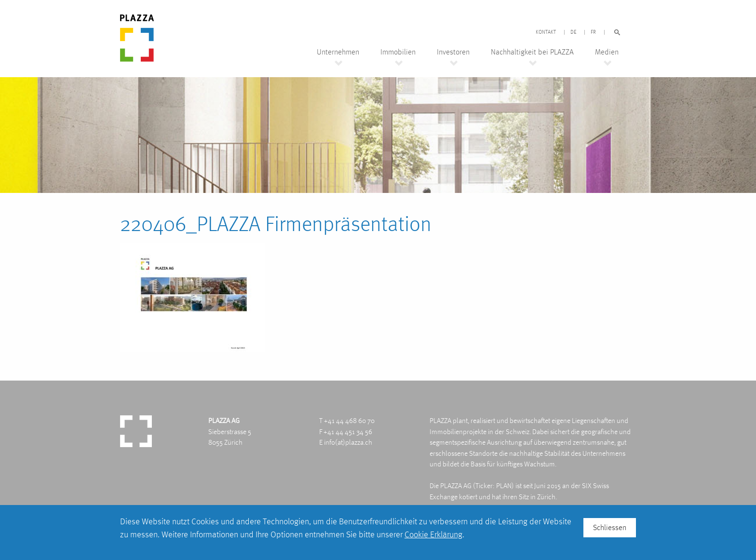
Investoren (453, 52)
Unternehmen (338, 52)
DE (573, 32)
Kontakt (546, 32)
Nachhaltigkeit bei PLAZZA (532, 52)
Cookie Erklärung (433, 534)
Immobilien (398, 52)
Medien (607, 52)
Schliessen (610, 527)
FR (593, 32)
